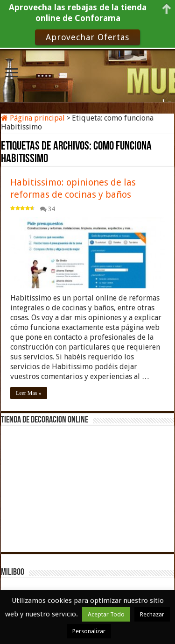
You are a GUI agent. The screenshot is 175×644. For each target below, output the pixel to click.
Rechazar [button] (152, 614)
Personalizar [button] (89, 631)
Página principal (33, 118)
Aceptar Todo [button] (106, 614)
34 (51, 209)
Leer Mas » (29, 393)
